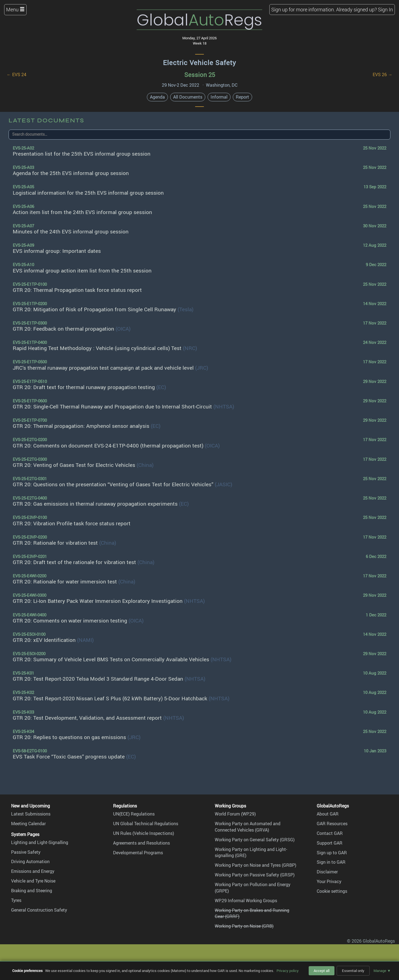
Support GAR (330, 843)
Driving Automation (30, 861)
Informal (219, 97)
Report (242, 97)
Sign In (385, 9)
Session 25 (200, 75)
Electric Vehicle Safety (199, 63)
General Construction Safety (39, 910)
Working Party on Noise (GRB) (244, 926)
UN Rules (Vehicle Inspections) (144, 833)
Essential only (353, 971)
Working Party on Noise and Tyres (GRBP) (255, 865)
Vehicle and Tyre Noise (33, 881)
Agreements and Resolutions (141, 843)
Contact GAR (330, 833)
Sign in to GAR (331, 862)
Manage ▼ (382, 971)
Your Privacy (329, 881)
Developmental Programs (138, 853)
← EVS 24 (16, 74)
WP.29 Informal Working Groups (246, 901)
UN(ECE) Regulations (134, 814)
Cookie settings (332, 891)
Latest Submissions (31, 814)
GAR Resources (332, 824)
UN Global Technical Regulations (146, 824)
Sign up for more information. (303, 9)
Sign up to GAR (332, 853)
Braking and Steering (32, 891)
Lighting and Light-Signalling (40, 842)
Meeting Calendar (28, 824)
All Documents (188, 97)
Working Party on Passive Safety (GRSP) (255, 875)
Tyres (16, 900)
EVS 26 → (383, 74)
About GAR (328, 814)
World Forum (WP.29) (235, 814)
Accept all (322, 971)
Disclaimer (327, 872)
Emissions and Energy (33, 871)
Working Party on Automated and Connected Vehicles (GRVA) (248, 827)
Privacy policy (288, 971)
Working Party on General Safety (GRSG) (255, 840)
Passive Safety (26, 852)
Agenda (157, 97)
